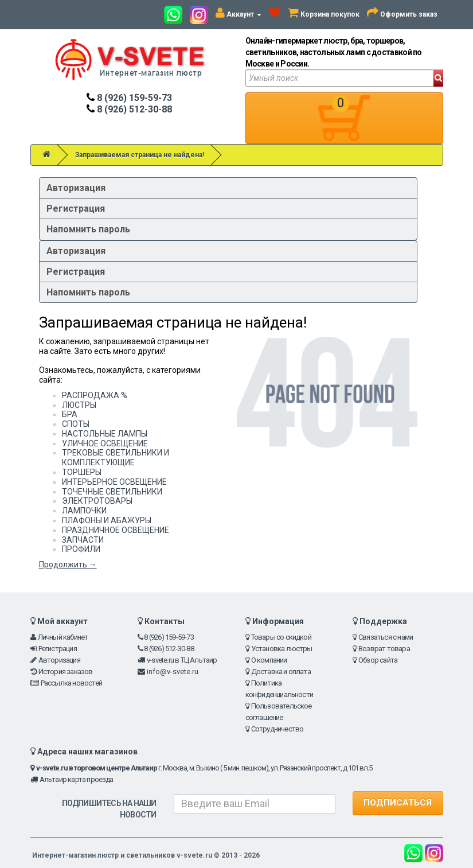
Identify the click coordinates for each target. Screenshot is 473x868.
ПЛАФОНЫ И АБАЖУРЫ (107, 520)
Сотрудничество (277, 729)
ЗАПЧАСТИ (83, 540)
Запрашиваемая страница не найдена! (140, 155)
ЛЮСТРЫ (79, 405)
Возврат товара (384, 649)
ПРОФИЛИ (81, 549)
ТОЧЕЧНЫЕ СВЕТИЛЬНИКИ (112, 492)
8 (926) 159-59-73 (129, 98)
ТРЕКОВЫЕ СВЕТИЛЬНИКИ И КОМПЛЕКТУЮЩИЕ (116, 458)
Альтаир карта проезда (77, 779)
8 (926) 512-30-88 (129, 109)
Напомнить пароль (88, 229)
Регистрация (76, 209)
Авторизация (76, 188)
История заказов (66, 672)
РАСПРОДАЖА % (95, 395)
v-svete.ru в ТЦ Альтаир (182, 660)
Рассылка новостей (71, 683)
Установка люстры (282, 649)
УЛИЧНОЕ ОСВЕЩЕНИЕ (105, 443)
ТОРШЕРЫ (82, 472)
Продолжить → (68, 565)
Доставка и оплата (281, 672)
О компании (269, 660)
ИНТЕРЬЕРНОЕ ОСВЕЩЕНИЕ (114, 482)
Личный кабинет (63, 637)
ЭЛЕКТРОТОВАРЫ (97, 501)
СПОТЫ (76, 424)
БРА (70, 414)
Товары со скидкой (281, 637)
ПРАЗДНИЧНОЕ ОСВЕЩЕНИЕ (116, 530)
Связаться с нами (386, 637)
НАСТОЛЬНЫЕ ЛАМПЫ (105, 434)
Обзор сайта (378, 660)
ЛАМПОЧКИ (84, 511)
